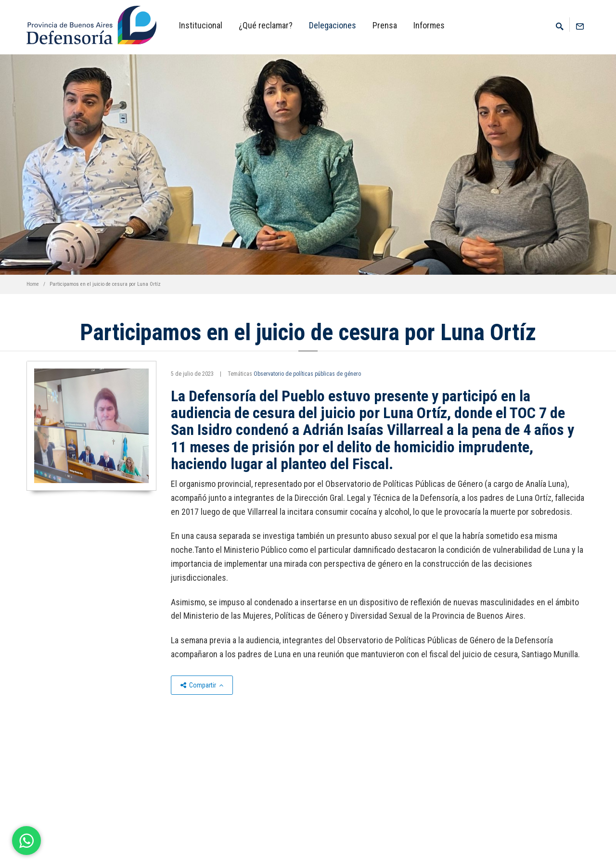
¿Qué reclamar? (266, 25)
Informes (429, 25)
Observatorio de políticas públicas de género (307, 374)
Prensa (385, 25)
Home (33, 284)
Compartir (202, 685)
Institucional (201, 25)
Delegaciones (333, 25)
